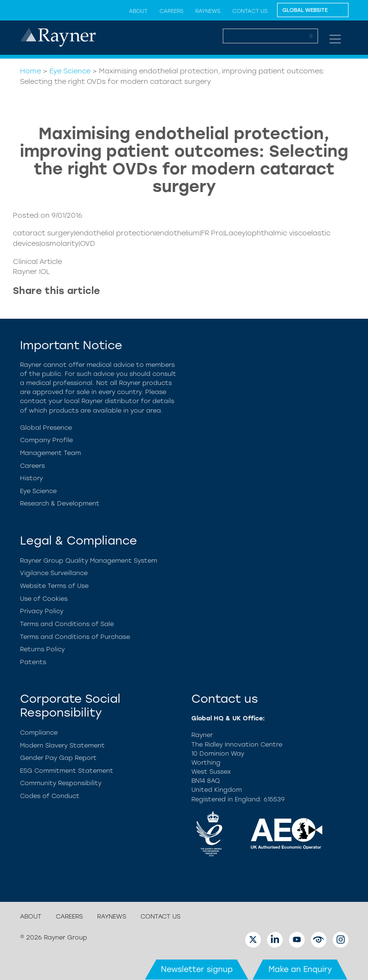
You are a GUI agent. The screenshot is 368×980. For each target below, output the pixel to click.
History (31, 478)
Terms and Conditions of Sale (67, 624)
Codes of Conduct (50, 796)
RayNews (208, 11)
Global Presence (46, 428)
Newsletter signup (197, 969)
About (138, 11)
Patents (33, 662)
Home (30, 71)
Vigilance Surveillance (54, 573)
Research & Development (60, 503)
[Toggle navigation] (335, 39)
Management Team (50, 453)
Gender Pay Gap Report (58, 758)
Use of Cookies (44, 599)
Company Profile (46, 440)
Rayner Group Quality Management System (89, 561)
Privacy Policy (42, 611)
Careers (171, 11)
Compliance (39, 732)
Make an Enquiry (300, 969)
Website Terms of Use (54, 586)
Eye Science (70, 71)
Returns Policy (42, 649)
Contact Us (250, 11)
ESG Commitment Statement (67, 771)
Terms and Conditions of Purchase (75, 637)
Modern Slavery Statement (62, 745)
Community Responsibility (61, 783)
